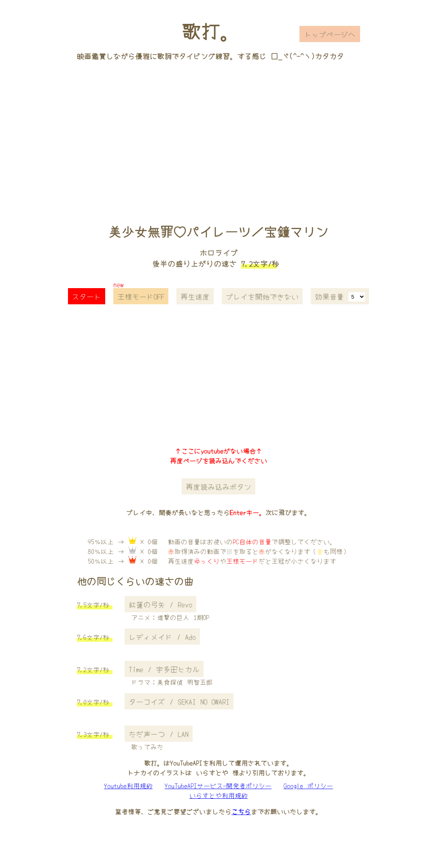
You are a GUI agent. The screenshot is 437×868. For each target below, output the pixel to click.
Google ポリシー (308, 785)
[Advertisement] (219, 131)
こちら (241, 811)
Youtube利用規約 (128, 785)
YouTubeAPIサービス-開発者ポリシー (218, 785)
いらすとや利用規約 (218, 795)
